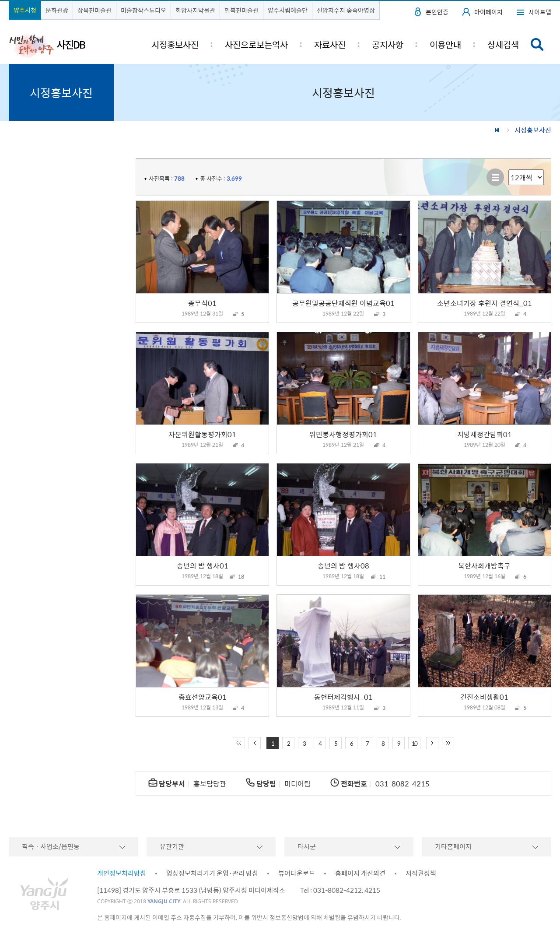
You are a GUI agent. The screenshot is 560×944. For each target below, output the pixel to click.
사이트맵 (540, 12)
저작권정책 (421, 873)
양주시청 (25, 10)
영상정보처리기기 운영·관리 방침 (212, 873)
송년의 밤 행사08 (343, 565)
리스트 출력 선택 (509, 170)
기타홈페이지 (453, 846)
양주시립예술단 (288, 10)
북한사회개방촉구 (484, 565)
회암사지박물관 (195, 10)
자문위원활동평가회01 (202, 434)
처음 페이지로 (239, 743)
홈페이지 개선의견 (360, 873)
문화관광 (57, 10)
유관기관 (172, 846)
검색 (537, 44)
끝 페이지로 (448, 743)
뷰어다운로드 (297, 873)
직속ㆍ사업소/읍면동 (51, 846)
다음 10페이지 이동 (432, 743)
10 (414, 743)
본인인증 (437, 12)
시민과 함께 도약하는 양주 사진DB (47, 45)
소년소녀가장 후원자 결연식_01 (485, 303)
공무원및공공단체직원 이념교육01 (343, 303)
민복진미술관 (241, 10)
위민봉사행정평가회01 (343, 434)
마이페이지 (488, 12)
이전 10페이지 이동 (255, 743)
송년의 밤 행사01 (203, 565)
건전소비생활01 (484, 697)
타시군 (307, 846)
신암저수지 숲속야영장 (346, 10)
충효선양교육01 (203, 697)
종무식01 (202, 303)
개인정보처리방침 (122, 873)
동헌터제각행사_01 (343, 697)
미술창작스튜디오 (143, 10)
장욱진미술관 (94, 10)
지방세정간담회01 (485, 434)
